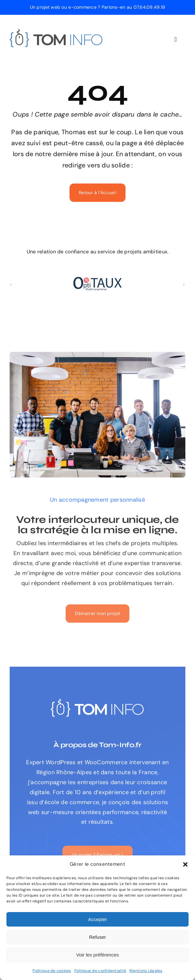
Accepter (97, 919)
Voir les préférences (98, 955)
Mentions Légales (146, 971)
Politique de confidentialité (100, 971)
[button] (185, 864)
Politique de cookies (52, 971)
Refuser (98, 937)
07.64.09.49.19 (149, 7)
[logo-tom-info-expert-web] (56, 32)
